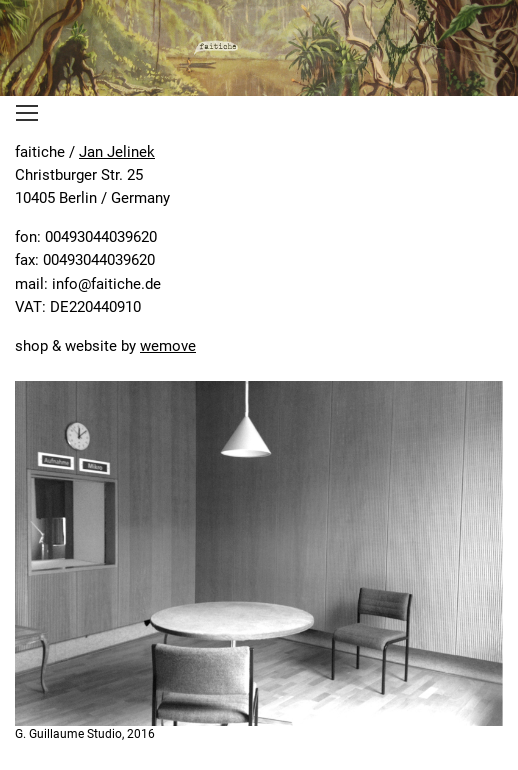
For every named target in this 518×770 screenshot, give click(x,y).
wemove (168, 346)
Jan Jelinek (117, 152)
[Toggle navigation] (27, 113)
